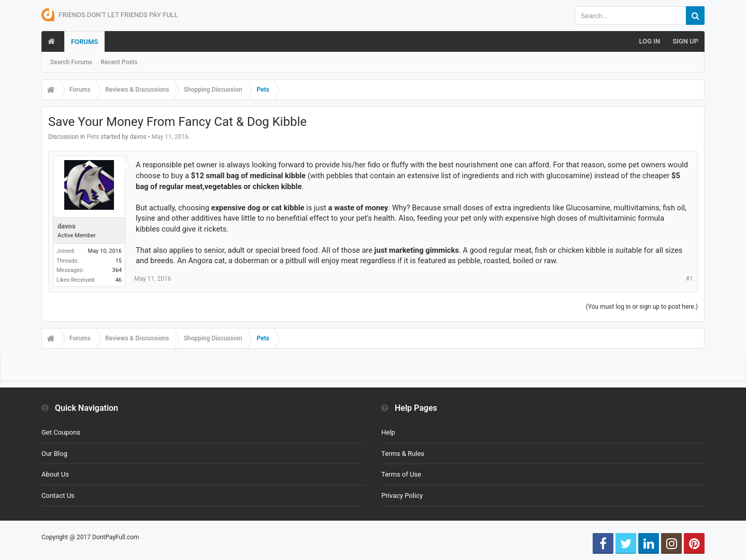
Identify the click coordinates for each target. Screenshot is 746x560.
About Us (55, 474)
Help (388, 432)
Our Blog (54, 454)
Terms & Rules (403, 454)
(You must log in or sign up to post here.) (642, 307)
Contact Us (58, 496)
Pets (93, 137)
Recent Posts (119, 62)
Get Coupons (61, 432)
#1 (690, 279)
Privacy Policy (402, 496)
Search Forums (71, 62)
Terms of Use (401, 474)
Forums (84, 42)
